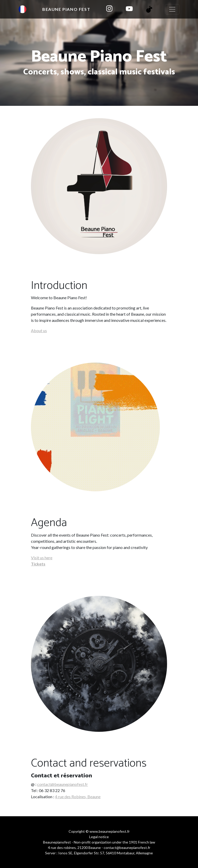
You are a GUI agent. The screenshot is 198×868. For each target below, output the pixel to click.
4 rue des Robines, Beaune (78, 797)
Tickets (38, 564)
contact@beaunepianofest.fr (63, 784)
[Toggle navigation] (172, 9)
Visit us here (42, 558)
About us (39, 330)
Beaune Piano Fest (66, 9)
